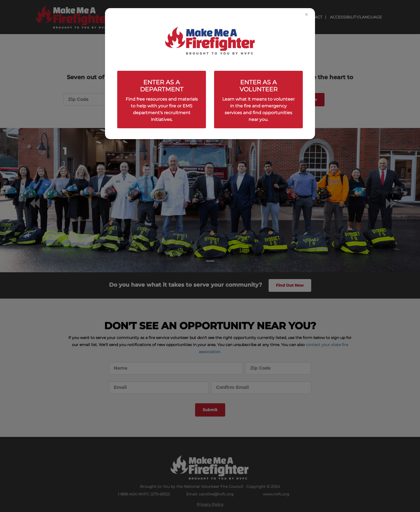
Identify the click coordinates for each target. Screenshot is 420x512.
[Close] (306, 15)
